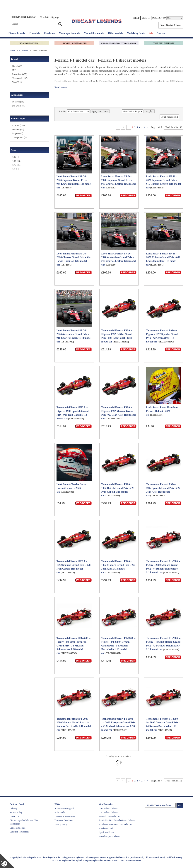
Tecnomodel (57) (20, 78)
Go (60, 24)
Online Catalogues (18, 828)
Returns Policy (16, 812)
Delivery (13, 808)
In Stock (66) (18, 102)
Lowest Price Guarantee (65, 816)
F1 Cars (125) (19, 125)
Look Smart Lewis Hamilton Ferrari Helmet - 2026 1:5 (162, 411)
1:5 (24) (16, 169)
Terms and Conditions (64, 820)
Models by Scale (136, 33)
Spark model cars (107, 832)
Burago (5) (17, 66)
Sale (151, 33)
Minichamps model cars (110, 836)
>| (147, 127)
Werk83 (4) (17, 82)
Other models (116, 33)
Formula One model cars (110, 816)
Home (13, 50)
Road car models (106, 828)
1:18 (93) (16, 161)
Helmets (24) (18, 129)
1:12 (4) (16, 157)
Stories (161, 33)
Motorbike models (94, 33)
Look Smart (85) (20, 74)
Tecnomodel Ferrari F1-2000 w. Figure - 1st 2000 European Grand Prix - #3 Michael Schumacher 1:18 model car (74, 646)
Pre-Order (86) (19, 106)
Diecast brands (17, 33)
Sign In (146, 18)
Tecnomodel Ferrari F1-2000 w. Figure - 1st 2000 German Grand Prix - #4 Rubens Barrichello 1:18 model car (119, 646)
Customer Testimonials (20, 832)
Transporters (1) (19, 137)
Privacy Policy (61, 824)
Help (136, 18)
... (142, 127)
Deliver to (159, 18)
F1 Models (24, 50)
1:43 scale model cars (109, 812)
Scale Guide (60, 812)
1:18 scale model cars (109, 808)
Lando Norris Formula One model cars (116, 824)
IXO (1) (16, 70)
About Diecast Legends (64, 808)
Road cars (49, 33)
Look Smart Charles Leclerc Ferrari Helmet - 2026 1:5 (72, 488)
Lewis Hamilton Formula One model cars (117, 820)
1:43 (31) (16, 165)
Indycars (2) (18, 133)
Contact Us (14, 816)
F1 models (34, 33)
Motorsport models (70, 33)
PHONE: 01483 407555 (23, 17)
